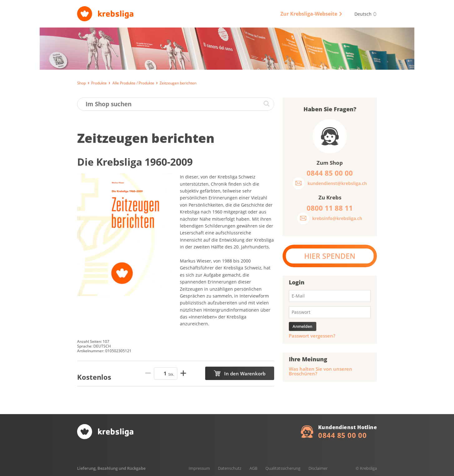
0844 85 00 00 (342, 435)
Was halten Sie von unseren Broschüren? (321, 371)
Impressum (199, 468)
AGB (253, 468)
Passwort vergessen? (312, 336)
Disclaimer (318, 468)
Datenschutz (230, 468)
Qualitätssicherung (283, 468)
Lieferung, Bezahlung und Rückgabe (111, 468)
